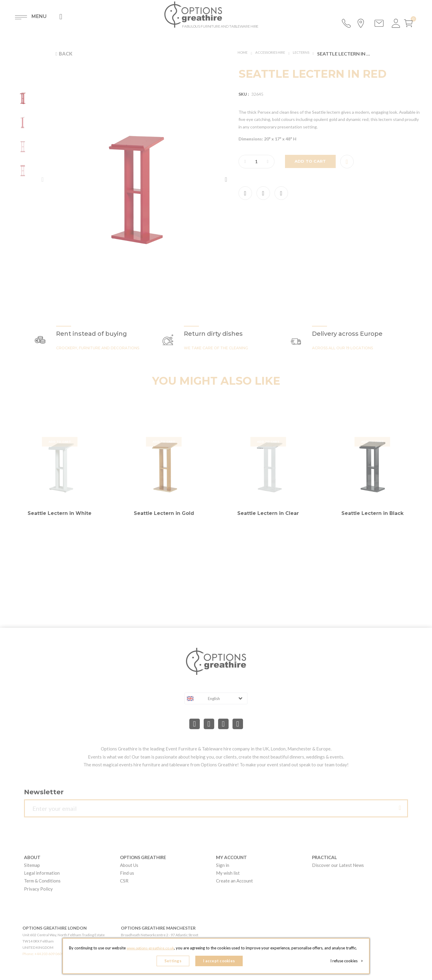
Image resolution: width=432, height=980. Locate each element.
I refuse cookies (348, 962)
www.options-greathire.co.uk (150, 950)
